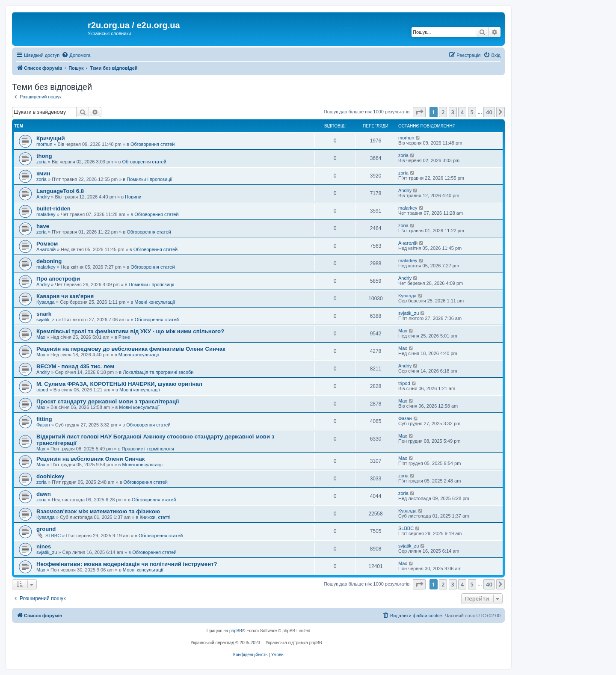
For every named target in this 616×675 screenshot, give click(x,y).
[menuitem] (76, 55)
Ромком (47, 244)
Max (41, 337)
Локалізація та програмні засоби (158, 372)
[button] (419, 112)
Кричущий (51, 138)
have (43, 226)
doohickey (50, 476)
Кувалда (46, 302)
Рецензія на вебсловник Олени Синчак (90, 459)
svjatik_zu (47, 320)
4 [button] (462, 112)
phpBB (236, 631)
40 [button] (489, 112)
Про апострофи (58, 279)
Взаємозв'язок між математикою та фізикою (98, 511)
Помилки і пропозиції (150, 179)
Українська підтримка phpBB (294, 643)
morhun (44, 144)
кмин (43, 173)
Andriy (43, 197)
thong (44, 156)
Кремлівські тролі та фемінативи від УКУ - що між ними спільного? (130, 331)
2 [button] (443, 112)
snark (44, 314)
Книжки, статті (155, 517)
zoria (41, 162)
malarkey (46, 214)
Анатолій (46, 249)
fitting (44, 419)
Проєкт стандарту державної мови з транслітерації (108, 401)
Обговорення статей (153, 144)
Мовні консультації (155, 302)
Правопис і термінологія (148, 449)
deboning (49, 261)
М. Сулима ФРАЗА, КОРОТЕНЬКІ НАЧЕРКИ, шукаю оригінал (119, 384)
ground (46, 529)
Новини (133, 197)
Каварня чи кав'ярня (65, 296)
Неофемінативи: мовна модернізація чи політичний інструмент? (127, 564)
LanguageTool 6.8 (60, 191)
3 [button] (453, 112)
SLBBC (53, 536)
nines (44, 546)
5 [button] (472, 112)
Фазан (43, 425)
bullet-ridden (53, 209)
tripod (42, 390)
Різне (124, 337)
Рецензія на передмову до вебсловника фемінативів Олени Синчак (131, 349)
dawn (44, 494)
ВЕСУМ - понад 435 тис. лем (75, 366)
